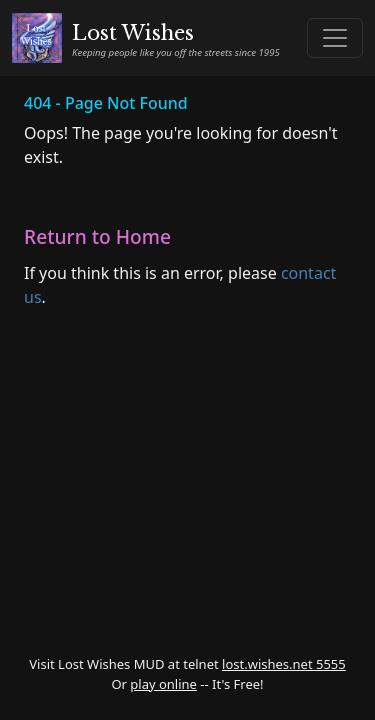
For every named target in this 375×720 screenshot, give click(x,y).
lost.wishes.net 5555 (284, 664)
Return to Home (97, 236)
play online (163, 684)
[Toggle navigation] (335, 38)
